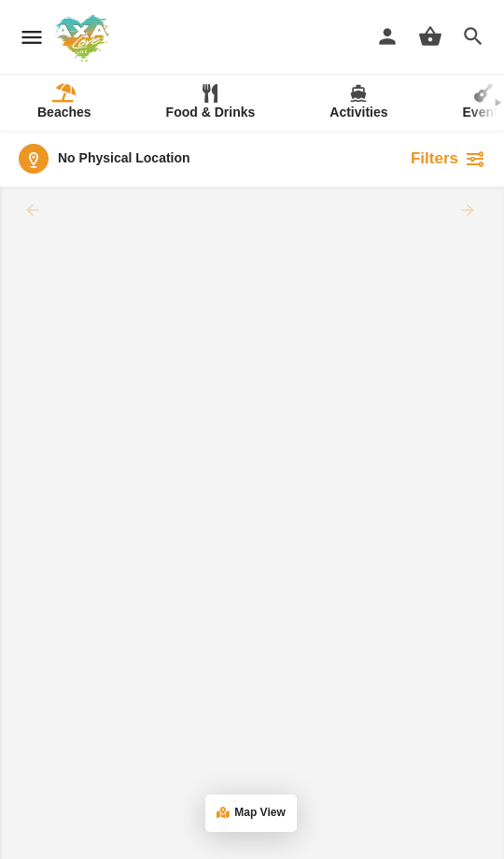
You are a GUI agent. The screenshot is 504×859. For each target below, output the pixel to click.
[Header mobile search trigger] (473, 36)
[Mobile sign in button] (387, 36)
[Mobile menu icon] (32, 38)
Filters (448, 159)
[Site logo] (84, 38)
